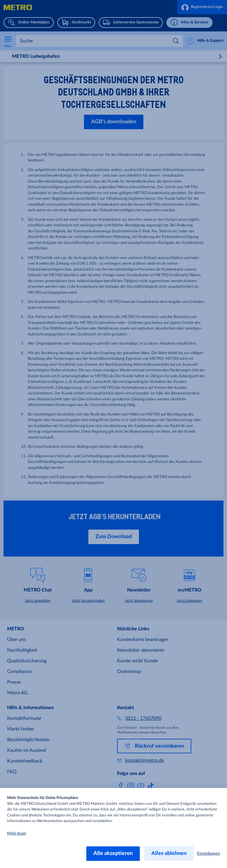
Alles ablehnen (169, 853)
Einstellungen (209, 854)
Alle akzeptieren (113, 853)
